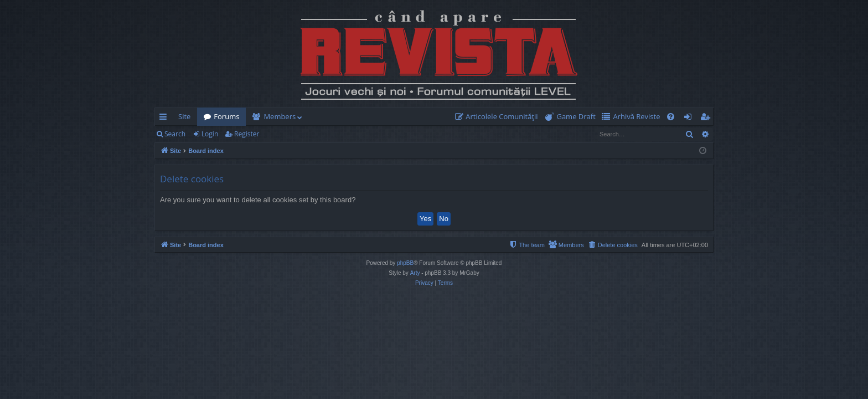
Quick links (165, 119)
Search (175, 134)
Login (210, 134)
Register (247, 134)
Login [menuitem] (690, 119)
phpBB (405, 263)
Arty (415, 273)
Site (184, 116)
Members (280, 116)
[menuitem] (499, 117)
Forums (226, 116)
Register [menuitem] (707, 119)
